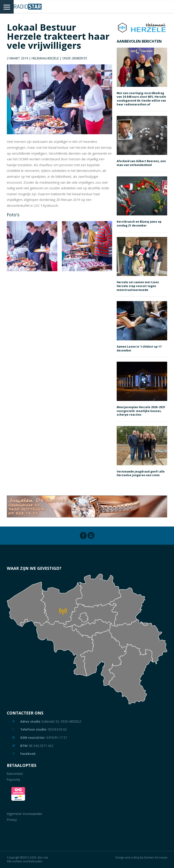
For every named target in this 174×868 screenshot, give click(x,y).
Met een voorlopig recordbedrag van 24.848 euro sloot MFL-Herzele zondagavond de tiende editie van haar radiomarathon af (141, 99)
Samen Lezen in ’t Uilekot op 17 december (139, 349)
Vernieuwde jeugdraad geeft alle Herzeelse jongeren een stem (141, 473)
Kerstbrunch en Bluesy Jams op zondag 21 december (139, 224)
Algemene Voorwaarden (25, 814)
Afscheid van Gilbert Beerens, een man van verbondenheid (141, 163)
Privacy (12, 820)
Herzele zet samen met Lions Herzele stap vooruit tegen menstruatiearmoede (138, 286)
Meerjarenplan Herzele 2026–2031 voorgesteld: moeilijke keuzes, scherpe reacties (141, 411)
